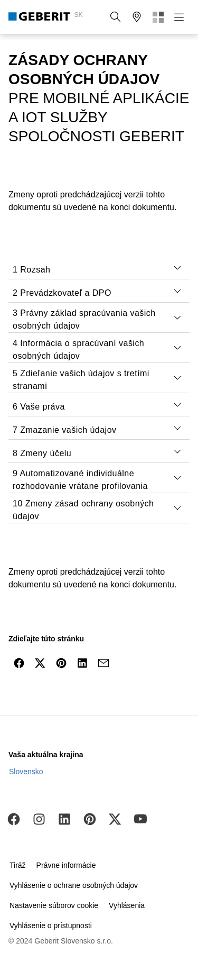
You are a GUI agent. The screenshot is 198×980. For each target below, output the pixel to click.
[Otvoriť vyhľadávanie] (116, 17)
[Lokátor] (137, 17)
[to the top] (168, 688)
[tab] (177, 268)
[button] (116, 17)
